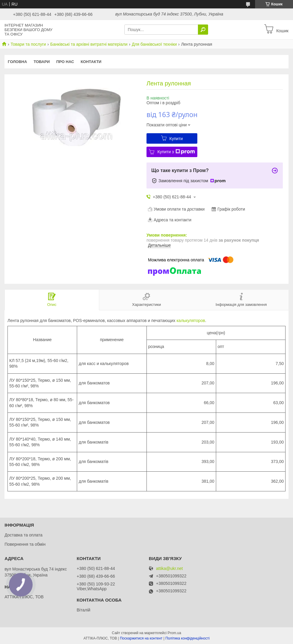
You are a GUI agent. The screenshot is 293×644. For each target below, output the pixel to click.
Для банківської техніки (154, 44)
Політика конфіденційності (187, 638)
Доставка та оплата (23, 535)
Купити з (176, 152)
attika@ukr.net (170, 569)
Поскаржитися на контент (141, 638)
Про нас (65, 62)
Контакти (91, 62)
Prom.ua (174, 633)
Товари (42, 62)
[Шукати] (203, 30)
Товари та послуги (28, 44)
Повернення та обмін (25, 544)
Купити (176, 139)
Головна (17, 62)
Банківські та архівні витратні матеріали (89, 44)
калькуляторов (191, 321)
